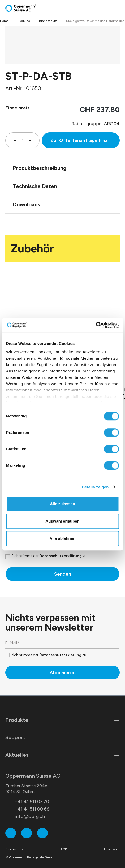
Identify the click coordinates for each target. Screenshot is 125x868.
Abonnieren (63, 673)
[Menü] (118, 8)
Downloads (26, 204)
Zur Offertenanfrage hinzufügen (85, 140)
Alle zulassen (62, 504)
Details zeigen (95, 487)
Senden (63, 574)
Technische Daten (35, 186)
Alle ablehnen (63, 538)
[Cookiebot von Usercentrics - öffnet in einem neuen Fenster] (96, 325)
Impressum (112, 849)
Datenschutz (14, 849)
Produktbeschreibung (40, 168)
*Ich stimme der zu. (49, 556)
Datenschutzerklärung (61, 556)
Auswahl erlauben (62, 521)
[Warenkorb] (114, 8)
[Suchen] (108, 8)
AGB (64, 849)
